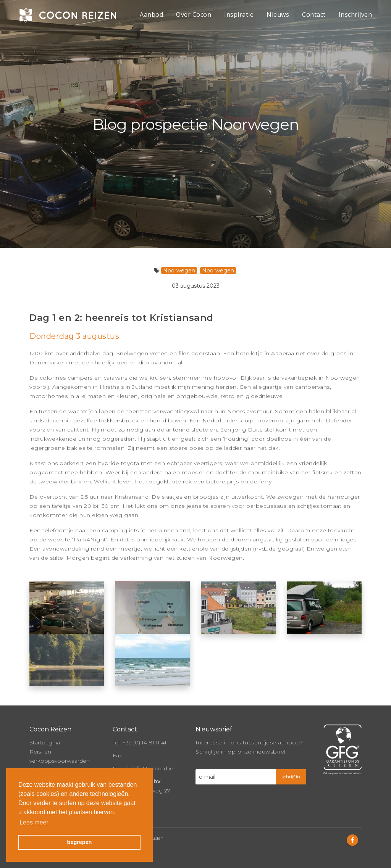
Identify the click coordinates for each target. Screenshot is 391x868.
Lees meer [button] (34, 822)
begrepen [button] (80, 842)
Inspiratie (239, 14)
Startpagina (45, 742)
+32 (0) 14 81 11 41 (144, 742)
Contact (314, 14)
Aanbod (151, 14)
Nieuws (278, 14)
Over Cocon (194, 14)
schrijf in (291, 776)
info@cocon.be (153, 768)
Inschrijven (355, 14)
